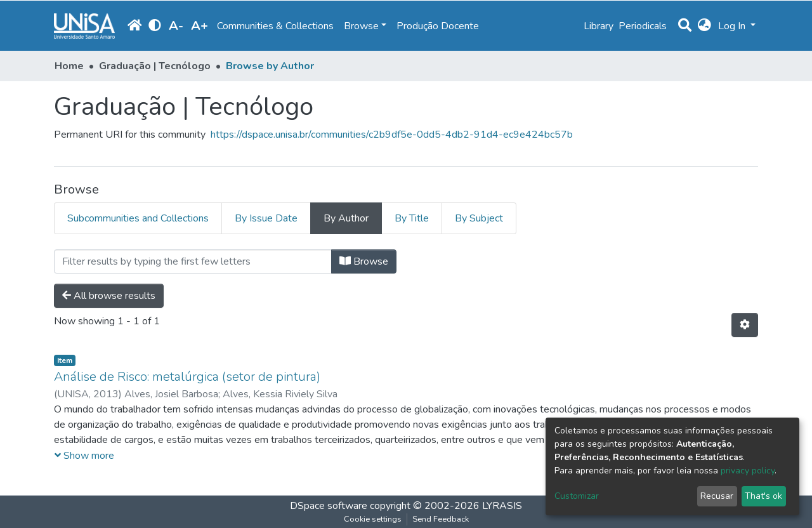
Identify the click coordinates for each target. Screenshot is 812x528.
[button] (704, 26)
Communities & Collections (275, 26)
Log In (733, 26)
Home (69, 66)
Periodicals (643, 26)
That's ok (763, 496)
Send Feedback (441, 519)
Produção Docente (438, 26)
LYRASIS (502, 506)
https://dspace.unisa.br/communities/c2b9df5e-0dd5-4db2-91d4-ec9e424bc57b (392, 135)
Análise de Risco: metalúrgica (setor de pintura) (187, 377)
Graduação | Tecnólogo (155, 66)
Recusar (717, 496)
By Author (346, 218)
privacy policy (748, 471)
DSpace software (329, 506)
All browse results (109, 296)
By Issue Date (266, 218)
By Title (412, 218)
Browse (364, 261)
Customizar (577, 496)
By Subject (479, 218)
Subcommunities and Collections (138, 218)
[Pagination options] (745, 325)
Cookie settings (373, 519)
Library (599, 26)
